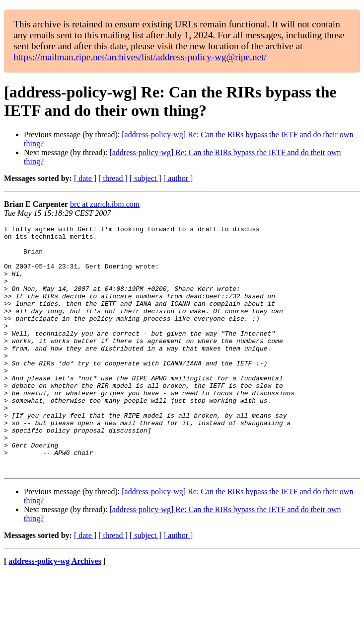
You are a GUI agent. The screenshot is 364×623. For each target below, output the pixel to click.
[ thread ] (113, 178)
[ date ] (85, 178)
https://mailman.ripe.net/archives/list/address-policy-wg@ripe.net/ (140, 57)
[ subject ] (146, 178)
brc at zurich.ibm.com (105, 204)
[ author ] (178, 178)
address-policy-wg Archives (55, 610)
